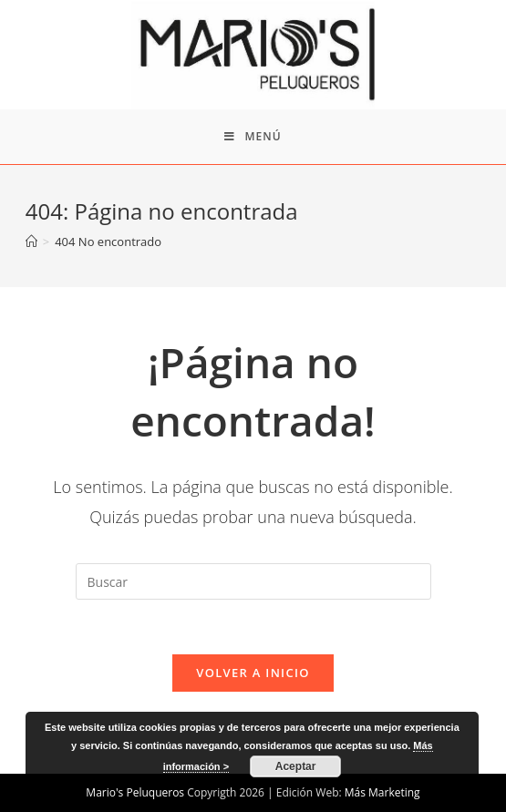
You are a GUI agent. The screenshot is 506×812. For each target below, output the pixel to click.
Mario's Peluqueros (135, 792)
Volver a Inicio (253, 673)
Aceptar (296, 766)
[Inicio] (31, 242)
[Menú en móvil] (253, 137)
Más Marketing (382, 792)
